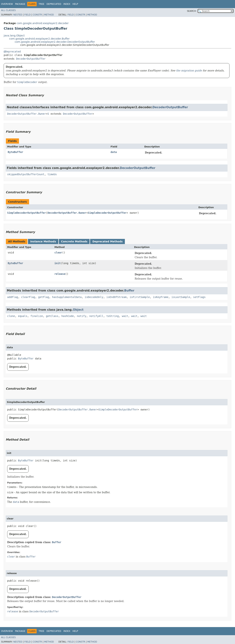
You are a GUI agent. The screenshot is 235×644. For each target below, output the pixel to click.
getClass (52, 316)
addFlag (13, 297)
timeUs (52, 174)
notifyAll (96, 316)
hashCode (68, 316)
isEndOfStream (117, 297)
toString (113, 316)
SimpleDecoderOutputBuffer (27, 213)
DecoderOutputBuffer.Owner (27, 114)
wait (125, 316)
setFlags (199, 297)
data (114, 152)
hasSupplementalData (67, 297)
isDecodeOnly (94, 297)
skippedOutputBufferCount (26, 174)
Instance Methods (43, 241)
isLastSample (181, 297)
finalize (37, 316)
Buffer (129, 291)
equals (23, 316)
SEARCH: (192, 11)
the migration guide (189, 70)
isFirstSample (140, 297)
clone (11, 316)
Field (27, 15)
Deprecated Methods (107, 241)
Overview (7, 4)
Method (49, 15)
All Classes (8, 10)
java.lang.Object (14, 36)
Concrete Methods (74, 241)
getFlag (44, 297)
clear (58, 253)
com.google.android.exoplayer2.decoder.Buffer (39, 39)
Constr (37, 15)
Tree (41, 4)
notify (82, 316)
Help (75, 4)
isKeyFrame (161, 297)
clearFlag (28, 297)
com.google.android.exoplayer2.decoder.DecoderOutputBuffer (55, 42)
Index (67, 4)
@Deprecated (12, 52)
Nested (18, 15)
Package (20, 4)
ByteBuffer (15, 152)
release (60, 274)
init (58, 263)
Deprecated (54, 4)
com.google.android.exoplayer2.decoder (43, 23)
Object (78, 310)
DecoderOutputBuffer (31, 59)
